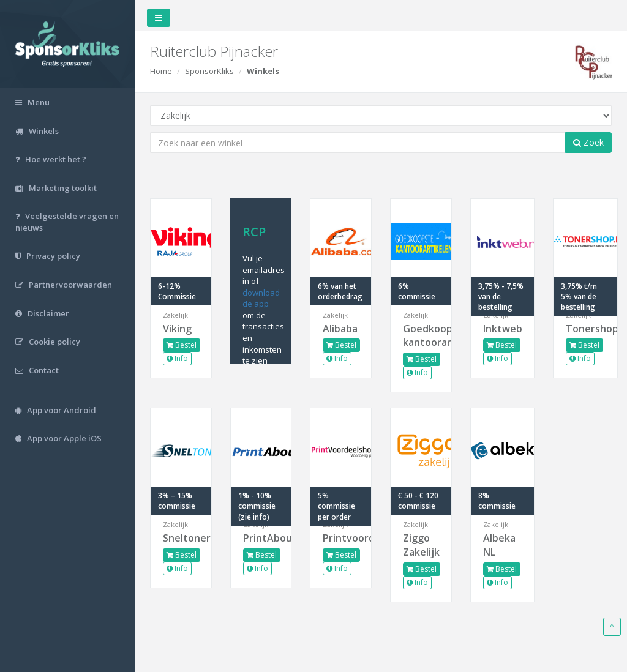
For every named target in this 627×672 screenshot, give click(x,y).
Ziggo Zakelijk (421, 545)
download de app (261, 298)
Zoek (588, 142)
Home (161, 71)
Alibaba (340, 329)
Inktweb (503, 329)
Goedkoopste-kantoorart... (421, 336)
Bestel (182, 345)
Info (177, 358)
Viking (177, 329)
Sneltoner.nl (181, 538)
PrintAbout (261, 538)
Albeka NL (499, 545)
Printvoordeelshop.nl (341, 538)
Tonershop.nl (585, 329)
